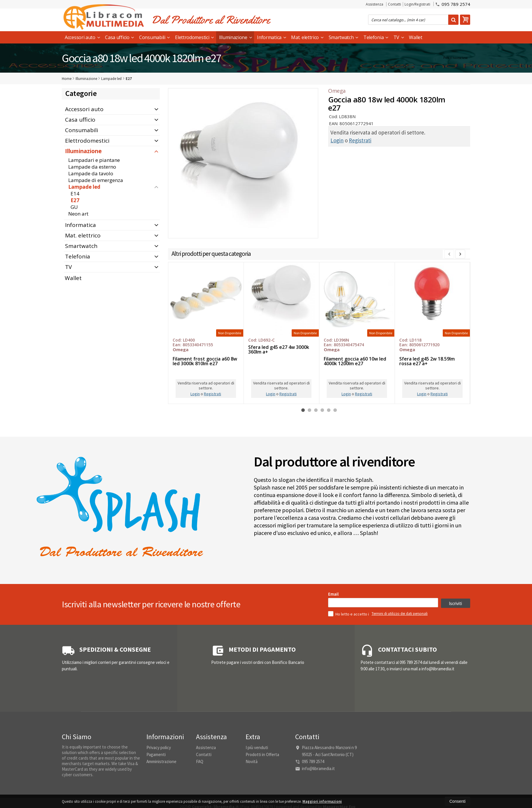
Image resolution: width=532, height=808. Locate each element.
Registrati (360, 140)
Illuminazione (236, 37)
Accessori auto (82, 37)
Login (337, 140)
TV (399, 37)
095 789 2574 (453, 4)
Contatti (394, 4)
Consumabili (154, 37)
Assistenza (374, 4)
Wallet (415, 37)
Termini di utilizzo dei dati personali (400, 696)
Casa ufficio (119, 37)
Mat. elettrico (307, 37)
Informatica (271, 37)
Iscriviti (455, 686)
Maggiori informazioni (322, 801)
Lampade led (84, 187)
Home (67, 79)
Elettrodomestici (194, 37)
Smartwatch (343, 37)
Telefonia (376, 37)
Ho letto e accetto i (349, 696)
